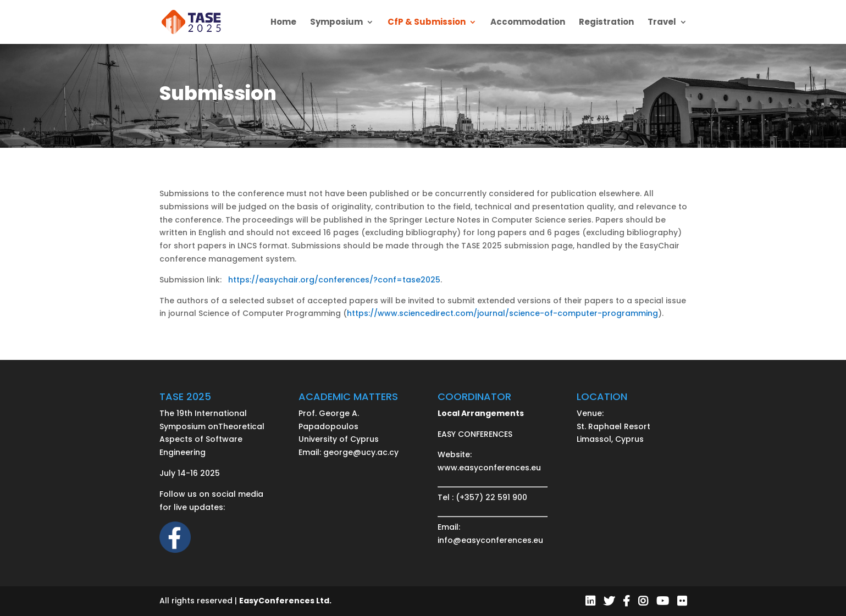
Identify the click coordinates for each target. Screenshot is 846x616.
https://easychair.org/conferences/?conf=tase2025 (334, 280)
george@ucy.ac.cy (361, 452)
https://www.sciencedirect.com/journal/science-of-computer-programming (502, 313)
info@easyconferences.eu (490, 540)
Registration (606, 23)
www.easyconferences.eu (489, 468)
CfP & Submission (427, 23)
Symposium (336, 23)
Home (283, 23)
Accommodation (528, 23)
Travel (662, 23)
